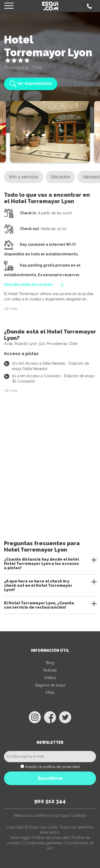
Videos (50, 678)
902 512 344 (50, 801)
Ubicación (60, 177)
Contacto (78, 815)
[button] (89, 6)
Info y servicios (24, 177)
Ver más (11, 309)
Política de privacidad (51, 838)
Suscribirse (50, 778)
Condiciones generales (43, 843)
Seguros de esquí (50, 685)
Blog (50, 663)
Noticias (50, 670)
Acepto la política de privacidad (52, 767)
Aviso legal (20, 838)
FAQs (50, 693)
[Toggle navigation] (9, 6)
